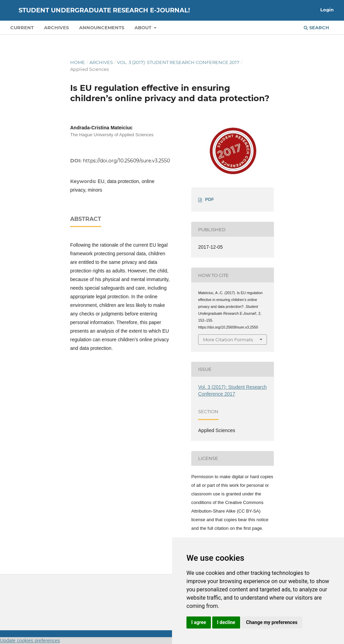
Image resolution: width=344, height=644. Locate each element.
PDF (209, 199)
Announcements (102, 28)
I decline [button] (226, 622)
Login (327, 10)
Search (316, 28)
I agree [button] (199, 622)
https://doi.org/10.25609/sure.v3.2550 (126, 161)
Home (78, 62)
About (144, 28)
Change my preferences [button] (272, 622)
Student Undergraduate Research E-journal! (104, 10)
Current (22, 28)
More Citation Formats (228, 340)
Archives (56, 28)
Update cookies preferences (30, 641)
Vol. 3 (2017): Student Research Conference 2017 (178, 62)
